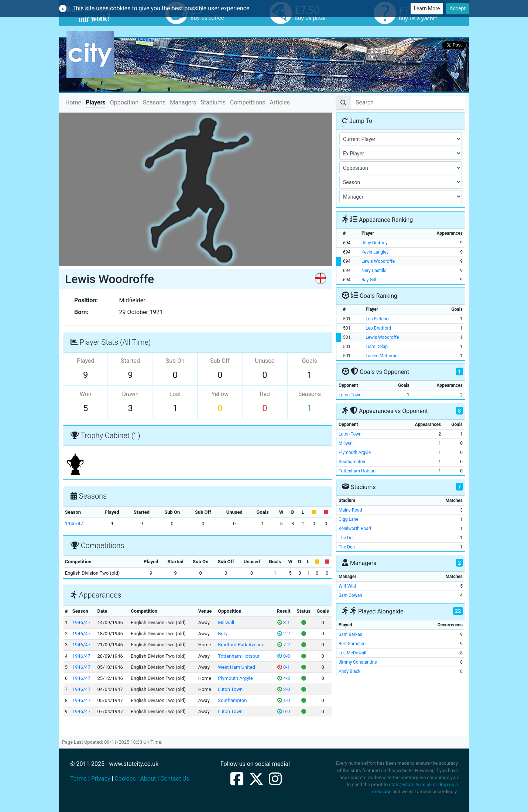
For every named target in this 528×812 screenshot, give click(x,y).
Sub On (175, 361)
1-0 (284, 700)
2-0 (284, 689)
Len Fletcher (378, 319)
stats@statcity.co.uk (410, 785)
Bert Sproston (352, 644)
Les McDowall (352, 653)
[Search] (408, 103)
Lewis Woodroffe (378, 261)
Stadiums (213, 102)
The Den (347, 547)
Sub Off (220, 361)
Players (96, 102)
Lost (175, 394)
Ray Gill (369, 280)
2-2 (284, 634)
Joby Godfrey (375, 243)
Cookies (125, 779)
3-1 (284, 622)
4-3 (284, 678)
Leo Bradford (378, 328)
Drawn (130, 394)
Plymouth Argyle (235, 678)
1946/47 (74, 524)
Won (86, 394)
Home (73, 102)
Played (86, 361)
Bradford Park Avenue (241, 645)
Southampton (232, 700)
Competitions (248, 102)
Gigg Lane (349, 519)
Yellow (220, 394)
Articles (280, 102)
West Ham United (236, 667)
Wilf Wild (347, 586)
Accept (457, 8)
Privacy (101, 779)
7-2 (284, 645)
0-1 (284, 667)
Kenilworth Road (355, 529)
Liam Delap (377, 347)
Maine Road (350, 510)
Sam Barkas (350, 634)
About (148, 779)
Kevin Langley (375, 252)
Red (265, 394)
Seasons (154, 102)
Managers (183, 102)
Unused (265, 361)
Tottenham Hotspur (239, 656)
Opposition (124, 102)
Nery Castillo (374, 271)
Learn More (427, 8)
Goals (310, 361)
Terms (78, 779)
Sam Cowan (350, 595)
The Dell (347, 538)
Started (130, 361)
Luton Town (230, 689)
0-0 (284, 656)
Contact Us (175, 779)
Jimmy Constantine (358, 662)
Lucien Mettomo (382, 356)
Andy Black (349, 671)
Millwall (226, 622)
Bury (223, 634)
